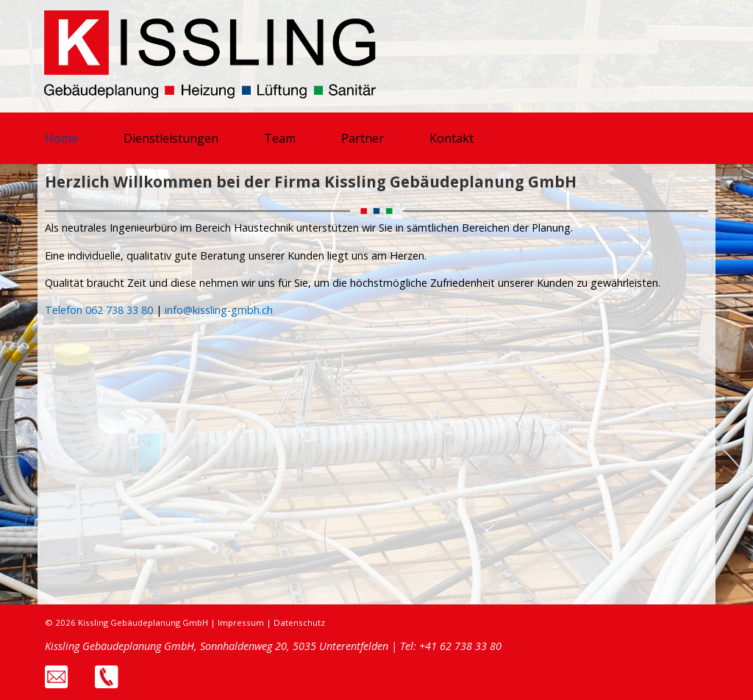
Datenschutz (299, 622)
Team (280, 138)
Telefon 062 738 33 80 (99, 310)
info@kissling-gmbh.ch (219, 310)
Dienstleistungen (171, 138)
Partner (363, 138)
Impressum (241, 622)
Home (61, 138)
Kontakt (452, 138)
